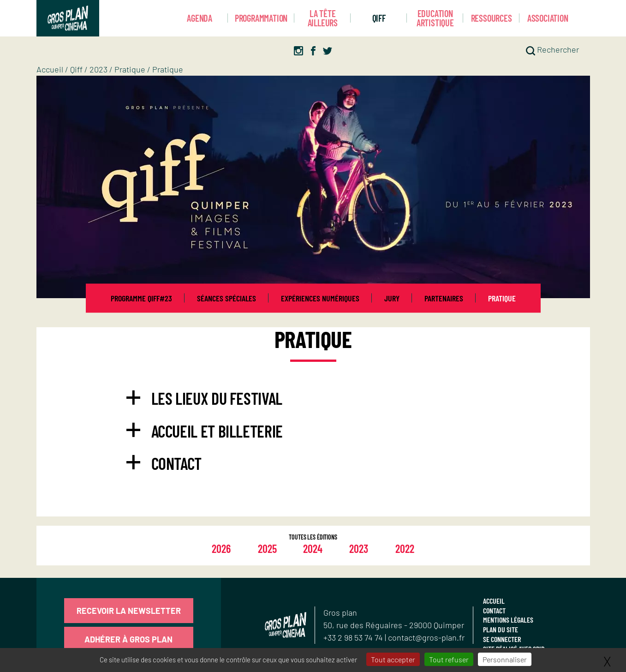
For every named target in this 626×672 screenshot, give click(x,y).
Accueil (50, 69)
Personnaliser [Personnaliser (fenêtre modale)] (505, 659)
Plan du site (501, 629)
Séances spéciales (227, 298)
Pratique (130, 69)
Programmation (261, 18)
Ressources (492, 18)
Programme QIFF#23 (141, 298)
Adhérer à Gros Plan (128, 639)
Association (548, 18)
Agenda (200, 18)
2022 (405, 549)
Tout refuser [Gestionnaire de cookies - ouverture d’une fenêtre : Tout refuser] (449, 659)
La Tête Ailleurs (323, 18)
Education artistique (435, 18)
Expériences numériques (320, 298)
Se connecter (502, 639)
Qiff (379, 18)
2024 (313, 549)
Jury (392, 298)
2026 (221, 549)
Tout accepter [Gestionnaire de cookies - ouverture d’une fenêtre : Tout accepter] (393, 659)
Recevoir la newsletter (129, 611)
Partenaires (444, 298)
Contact (494, 610)
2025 (267, 549)
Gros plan (340, 612)
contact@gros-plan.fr (426, 637)
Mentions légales (508, 620)
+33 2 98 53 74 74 (354, 637)
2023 (98, 69)
